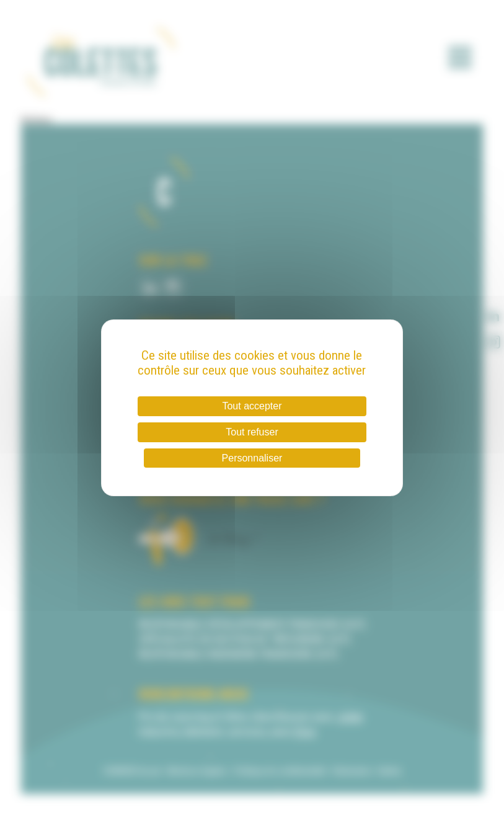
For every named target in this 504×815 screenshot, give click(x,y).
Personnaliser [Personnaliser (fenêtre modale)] (252, 458)
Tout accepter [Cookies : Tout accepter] (252, 406)
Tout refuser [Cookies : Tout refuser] (252, 432)
